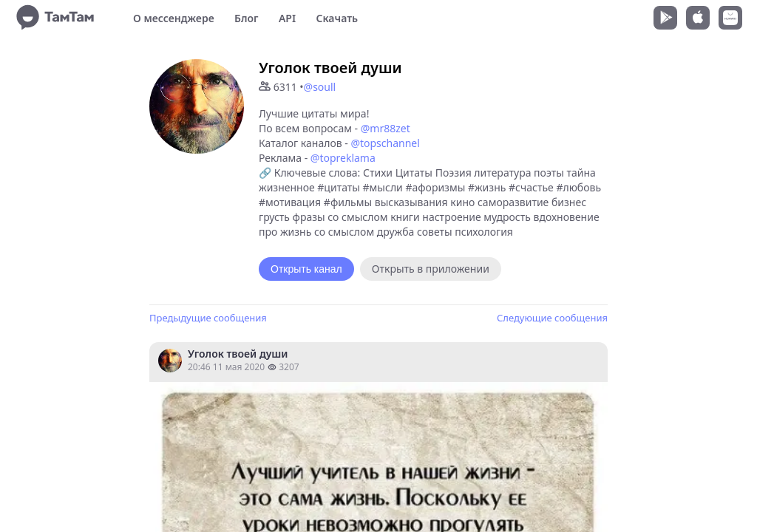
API (287, 18)
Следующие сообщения (552, 318)
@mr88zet (386, 128)
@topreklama (343, 158)
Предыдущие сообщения (208, 318)
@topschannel (385, 143)
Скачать (337, 18)
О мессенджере (174, 18)
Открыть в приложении (431, 269)
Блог (246, 18)
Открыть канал (306, 269)
